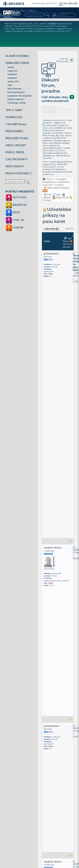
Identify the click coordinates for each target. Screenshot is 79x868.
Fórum (50, 179)
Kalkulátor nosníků (25, 29)
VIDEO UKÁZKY (16, 145)
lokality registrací (16, 99)
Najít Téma (67, 240)
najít (10, 85)
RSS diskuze (62, 61)
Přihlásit (47, 200)
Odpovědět (51, 229)
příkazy (38, 31)
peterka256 (51, 254)
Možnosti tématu (68, 244)
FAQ (49, 195)
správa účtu (13, 81)
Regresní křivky (65, 29)
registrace (12, 71)
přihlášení (12, 74)
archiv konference (16, 92)
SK (66, 4)
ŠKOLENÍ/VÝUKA (17, 138)
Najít (57, 195)
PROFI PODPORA (17, 173)
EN (71, 4)
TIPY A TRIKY (14, 110)
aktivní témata (14, 89)
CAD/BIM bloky (16, 124)
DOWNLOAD (14, 117)
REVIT (13, 212)
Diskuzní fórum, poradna (51, 80)
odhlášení (12, 78)
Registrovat (62, 198)
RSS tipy (64, 59)
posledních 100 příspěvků (19, 96)
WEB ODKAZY (15, 166)
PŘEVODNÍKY (14, 131)
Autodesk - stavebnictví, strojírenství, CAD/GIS (56, 182)
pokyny (11, 67)
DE (76, 4)
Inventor (59, 185)
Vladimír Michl (53, 548)
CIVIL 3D (15, 220)
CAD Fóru (60, 151)
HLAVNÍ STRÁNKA (17, 56)
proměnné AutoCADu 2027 (57, 31)
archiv (69, 229)
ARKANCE (38, 4)
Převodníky (17, 31)
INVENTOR (16, 205)
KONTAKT (51, 4)
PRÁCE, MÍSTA (15, 152)
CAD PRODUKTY (16, 159)
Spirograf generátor (45, 29)
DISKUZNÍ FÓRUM (17, 63)
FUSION (14, 228)
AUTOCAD (16, 197)
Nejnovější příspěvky (58, 188)
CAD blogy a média (17, 103)
